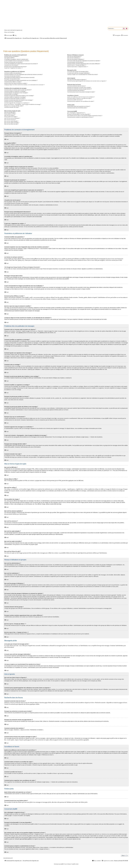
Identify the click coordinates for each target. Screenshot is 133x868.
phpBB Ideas (80, 824)
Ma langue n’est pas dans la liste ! (12, 79)
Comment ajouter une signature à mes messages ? (16, 93)
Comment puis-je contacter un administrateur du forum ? (80, 117)
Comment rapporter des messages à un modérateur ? (17, 103)
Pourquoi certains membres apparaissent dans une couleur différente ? (84, 64)
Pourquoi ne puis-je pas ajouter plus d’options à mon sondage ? (19, 96)
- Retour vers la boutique (9, 32)
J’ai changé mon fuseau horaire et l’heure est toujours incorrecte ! (19, 77)
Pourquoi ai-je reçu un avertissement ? (13, 101)
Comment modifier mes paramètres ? (13, 73)
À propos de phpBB (18, 816)
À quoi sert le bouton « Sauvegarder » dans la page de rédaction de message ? (23, 104)
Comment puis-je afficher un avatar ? (13, 82)
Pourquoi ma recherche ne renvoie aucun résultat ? (79, 88)
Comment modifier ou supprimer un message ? (15, 91)
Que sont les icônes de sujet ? (11, 124)
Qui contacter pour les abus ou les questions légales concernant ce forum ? (85, 116)
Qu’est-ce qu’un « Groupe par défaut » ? (77, 65)
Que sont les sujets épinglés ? (11, 121)
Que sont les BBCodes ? (10, 112)
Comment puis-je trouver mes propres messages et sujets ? (81, 92)
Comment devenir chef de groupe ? (76, 62)
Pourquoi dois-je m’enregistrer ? (12, 56)
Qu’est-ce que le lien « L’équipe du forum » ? (78, 67)
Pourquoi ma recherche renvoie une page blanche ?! (79, 89)
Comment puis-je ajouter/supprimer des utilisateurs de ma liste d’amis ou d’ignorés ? (87, 81)
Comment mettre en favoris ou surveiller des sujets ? (80, 98)
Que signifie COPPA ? (9, 58)
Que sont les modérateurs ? (74, 58)
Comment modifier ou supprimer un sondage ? (15, 97)
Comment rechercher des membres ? (76, 90)
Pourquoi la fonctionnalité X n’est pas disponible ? (79, 114)
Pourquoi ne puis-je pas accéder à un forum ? (15, 99)
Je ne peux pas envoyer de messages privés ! (78, 72)
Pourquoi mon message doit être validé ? (14, 106)
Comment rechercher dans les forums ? (77, 86)
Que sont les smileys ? (10, 115)
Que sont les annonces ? (10, 120)
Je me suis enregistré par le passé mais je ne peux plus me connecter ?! (21, 64)
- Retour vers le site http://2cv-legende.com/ (13, 30)
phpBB (66, 279)
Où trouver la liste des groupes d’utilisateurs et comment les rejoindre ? (84, 61)
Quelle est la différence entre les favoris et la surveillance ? (81, 97)
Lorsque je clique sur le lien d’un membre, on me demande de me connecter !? (24, 85)
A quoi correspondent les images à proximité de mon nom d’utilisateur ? (21, 80)
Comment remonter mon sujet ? (12, 107)
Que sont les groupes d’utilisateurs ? (76, 59)
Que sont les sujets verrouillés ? (12, 123)
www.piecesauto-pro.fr (8, 858)
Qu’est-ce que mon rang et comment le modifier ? (16, 83)
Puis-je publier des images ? (11, 117)
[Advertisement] (51, 44)
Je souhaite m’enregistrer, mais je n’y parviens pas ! (16, 59)
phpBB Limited (45, 814)
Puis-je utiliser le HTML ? (10, 114)
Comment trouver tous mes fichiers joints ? (77, 108)
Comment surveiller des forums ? (75, 100)
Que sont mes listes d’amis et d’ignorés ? (77, 80)
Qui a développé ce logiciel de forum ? (76, 113)
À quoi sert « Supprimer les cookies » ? (13, 68)
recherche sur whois (99, 834)
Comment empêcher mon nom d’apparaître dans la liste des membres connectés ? (24, 74)
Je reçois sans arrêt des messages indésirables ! (79, 73)
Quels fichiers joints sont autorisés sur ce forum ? (79, 106)
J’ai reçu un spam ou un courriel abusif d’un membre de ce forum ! (83, 74)
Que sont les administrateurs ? (74, 56)
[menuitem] (15, 35)
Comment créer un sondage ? (11, 94)
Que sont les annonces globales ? (12, 118)
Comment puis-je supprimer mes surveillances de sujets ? (81, 101)
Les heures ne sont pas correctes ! (12, 76)
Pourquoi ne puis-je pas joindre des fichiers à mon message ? (19, 100)
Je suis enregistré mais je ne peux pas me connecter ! (17, 61)
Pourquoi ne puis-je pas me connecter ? (14, 62)
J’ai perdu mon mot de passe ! (11, 65)
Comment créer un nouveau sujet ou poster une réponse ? (18, 90)
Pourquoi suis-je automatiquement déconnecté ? (16, 67)
